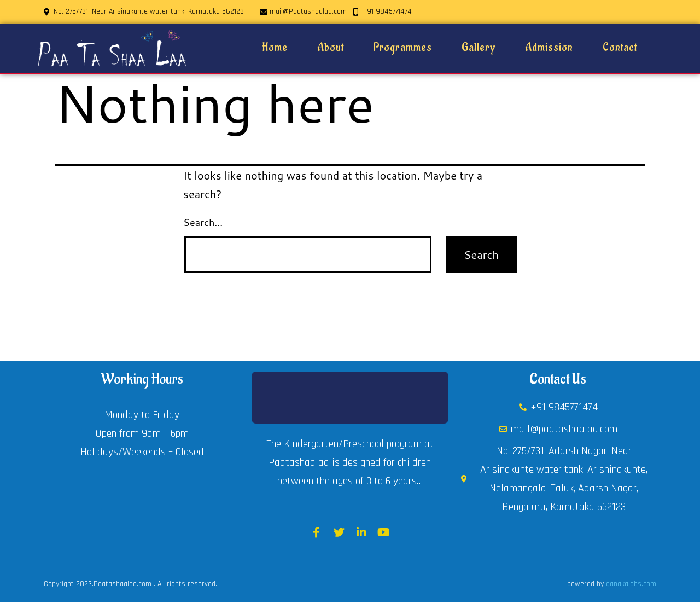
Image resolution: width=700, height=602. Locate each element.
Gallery (479, 48)
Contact (620, 48)
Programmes (403, 48)
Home (275, 48)
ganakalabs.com (631, 584)
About (331, 48)
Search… (203, 222)
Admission (549, 48)
